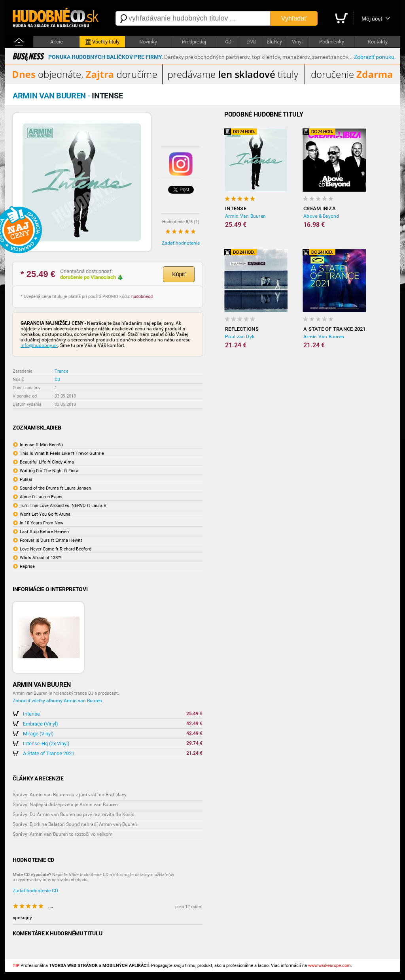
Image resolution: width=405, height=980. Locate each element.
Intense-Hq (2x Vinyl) (46, 743)
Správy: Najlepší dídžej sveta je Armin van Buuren (65, 805)
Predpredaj (194, 42)
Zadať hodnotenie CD (35, 891)
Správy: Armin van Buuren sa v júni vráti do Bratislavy (70, 795)
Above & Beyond (321, 216)
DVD (252, 42)
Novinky (148, 42)
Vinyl (297, 42)
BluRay (274, 42)
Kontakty (378, 42)
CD (228, 42)
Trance (62, 371)
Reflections (242, 329)
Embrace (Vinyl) (41, 724)
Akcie (57, 42)
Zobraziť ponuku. (375, 57)
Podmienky (332, 42)
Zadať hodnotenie (181, 243)
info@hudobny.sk (39, 345)
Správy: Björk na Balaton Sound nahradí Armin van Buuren (75, 824)
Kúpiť (179, 274)
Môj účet (372, 19)
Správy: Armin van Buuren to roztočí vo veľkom (63, 834)
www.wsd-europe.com (329, 966)
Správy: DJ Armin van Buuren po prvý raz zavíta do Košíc (73, 814)
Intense (31, 714)
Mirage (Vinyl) (38, 734)
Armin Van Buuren (245, 216)
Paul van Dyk (240, 337)
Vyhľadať (294, 18)
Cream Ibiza (320, 208)
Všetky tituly (102, 42)
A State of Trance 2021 (49, 753)
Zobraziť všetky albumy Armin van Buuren (57, 701)
